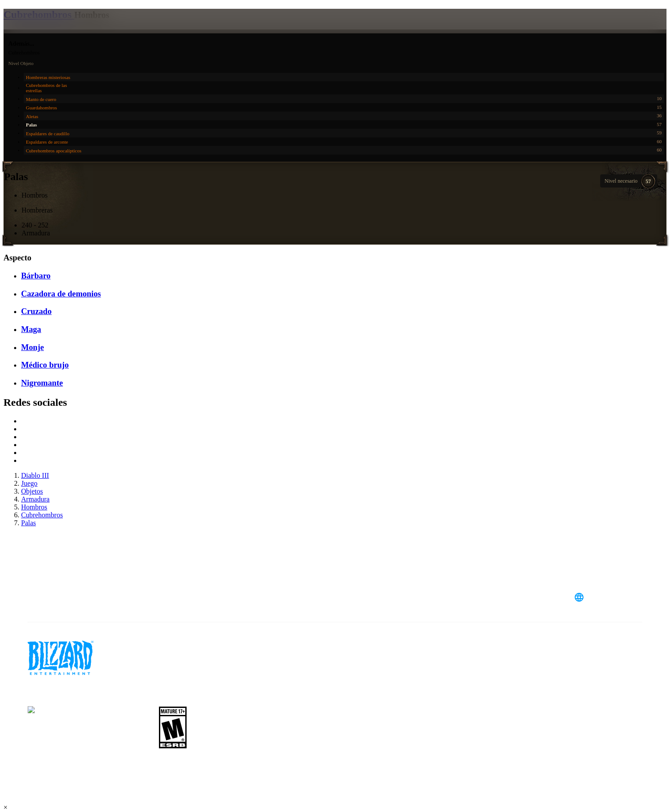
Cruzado (36, 311)
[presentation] (43, 32)
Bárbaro (36, 276)
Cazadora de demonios (61, 294)
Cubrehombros (39, 14)
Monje (32, 347)
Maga (31, 329)
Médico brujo (45, 365)
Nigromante (42, 383)
